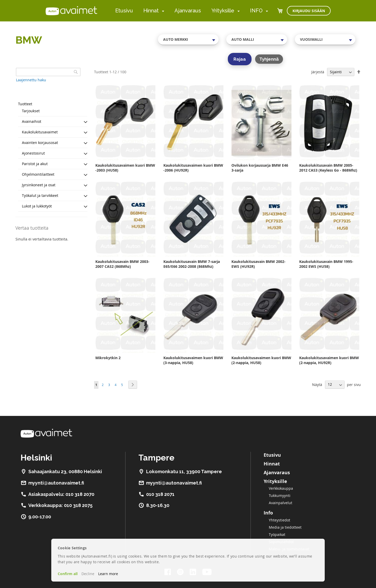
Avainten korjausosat (40, 143)
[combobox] (188, 39)
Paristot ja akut (35, 164)
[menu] (192, 11)
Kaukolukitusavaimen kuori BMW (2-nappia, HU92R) (329, 360)
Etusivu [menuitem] (124, 11)
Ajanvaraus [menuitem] (188, 11)
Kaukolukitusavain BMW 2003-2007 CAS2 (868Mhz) (122, 264)
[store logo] (71, 11)
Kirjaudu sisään (309, 11)
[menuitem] (162, 11)
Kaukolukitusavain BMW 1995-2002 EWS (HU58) (326, 264)
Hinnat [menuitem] (151, 11)
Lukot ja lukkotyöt (37, 206)
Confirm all (68, 574)
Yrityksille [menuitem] (223, 11)
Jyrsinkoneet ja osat (39, 185)
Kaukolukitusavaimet (40, 132)
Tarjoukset (31, 111)
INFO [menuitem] (256, 11)
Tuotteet (25, 104)
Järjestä (318, 72)
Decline (88, 574)
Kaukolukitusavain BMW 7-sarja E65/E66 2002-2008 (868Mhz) (192, 264)
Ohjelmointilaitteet (38, 174)
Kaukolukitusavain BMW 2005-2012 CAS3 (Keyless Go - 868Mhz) (328, 168)
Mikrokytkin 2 (108, 358)
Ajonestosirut (33, 153)
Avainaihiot (32, 121)
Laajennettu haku (31, 80)
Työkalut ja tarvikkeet (40, 195)
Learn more (108, 574)
